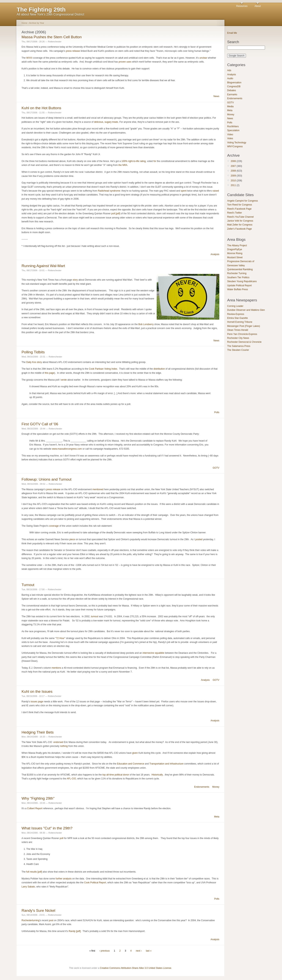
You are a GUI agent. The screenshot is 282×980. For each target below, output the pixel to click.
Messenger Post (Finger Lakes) (244, 326)
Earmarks (232, 95)
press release (73, 51)
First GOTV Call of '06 (40, 424)
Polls (217, 412)
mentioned (98, 489)
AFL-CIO (71, 779)
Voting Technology (237, 143)
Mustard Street (235, 257)
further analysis (64, 879)
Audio (230, 78)
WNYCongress (235, 146)
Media (230, 106)
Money (216, 787)
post (51, 920)
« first (92, 951)
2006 (233, 161)
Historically (157, 775)
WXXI (29, 58)
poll (62, 838)
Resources (242, 6)
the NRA (123, 165)
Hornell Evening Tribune (240, 322)
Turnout (28, 585)
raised (216, 191)
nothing (64, 746)
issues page (37, 702)
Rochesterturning (30, 920)
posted (199, 539)
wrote (64, 380)
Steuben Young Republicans (242, 281)
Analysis (215, 254)
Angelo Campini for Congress (243, 201)
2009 (233, 176)
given (135, 753)
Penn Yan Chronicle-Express (242, 334)
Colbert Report (35, 808)
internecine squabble (153, 653)
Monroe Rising (235, 253)
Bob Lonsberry (146, 324)
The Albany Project (237, 245)
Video (230, 135)
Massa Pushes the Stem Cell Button (52, 37)
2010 (233, 181)
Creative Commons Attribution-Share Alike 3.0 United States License (136, 968)
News (216, 96)
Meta (217, 817)
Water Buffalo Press (238, 289)
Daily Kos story (34, 362)
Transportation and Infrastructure (166, 764)
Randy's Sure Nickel (38, 910)
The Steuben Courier (238, 350)
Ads (229, 70)
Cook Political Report (95, 883)
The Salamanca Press (239, 346)
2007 (233, 166)
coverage (54, 526)
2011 (233, 185)
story (75, 280)
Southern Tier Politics (238, 277)
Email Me (232, 33)
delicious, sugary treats (106, 122)
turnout (94, 616)
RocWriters (233, 126)
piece (72, 539)
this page (50, 373)
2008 (233, 171)
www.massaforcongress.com (67, 449)
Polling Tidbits (33, 352)
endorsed (58, 742)
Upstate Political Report (239, 285)
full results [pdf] (34, 872)
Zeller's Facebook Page (240, 229)
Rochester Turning (237, 273)
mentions (56, 668)
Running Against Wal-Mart (43, 266)
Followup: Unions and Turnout (47, 479)
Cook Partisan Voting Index (103, 369)
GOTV (216, 468)
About (258, 6)
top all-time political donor (116, 775)
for (155, 161)
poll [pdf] (116, 214)
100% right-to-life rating (134, 161)
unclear (203, 58)
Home (24, 23)
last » (149, 951)
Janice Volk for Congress (240, 221)
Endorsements (202, 787)
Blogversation (234, 83)
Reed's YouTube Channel (240, 217)
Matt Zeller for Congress (240, 225)
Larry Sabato (28, 887)
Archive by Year (37, 23)
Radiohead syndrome (109, 191)
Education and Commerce (131, 764)
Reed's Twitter (235, 213)
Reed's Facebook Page (239, 209)
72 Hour (60, 638)
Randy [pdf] (75, 931)
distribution (159, 369)
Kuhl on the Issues (37, 691)
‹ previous (104, 951)
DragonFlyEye (235, 249)
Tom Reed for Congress (240, 205)
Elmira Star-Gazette (237, 318)
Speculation (233, 130)
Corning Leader (235, 306)
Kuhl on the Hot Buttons (41, 108)
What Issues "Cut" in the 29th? (47, 828)
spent (184, 191)
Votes (230, 138)
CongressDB (234, 86)
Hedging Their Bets (38, 732)
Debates (232, 90)
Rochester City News (238, 338)
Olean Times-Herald (238, 330)
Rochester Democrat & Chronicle (244, 342)
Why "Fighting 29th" (38, 798)
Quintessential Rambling (240, 269)
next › (139, 951)
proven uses (125, 62)
